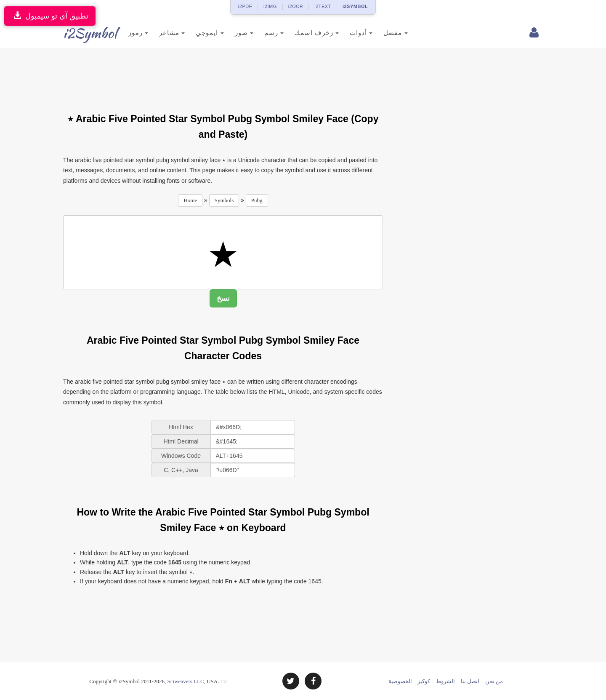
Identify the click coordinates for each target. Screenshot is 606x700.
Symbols (224, 200)
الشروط (445, 681)
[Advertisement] (223, 75)
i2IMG (270, 6)
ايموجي (196, 33)
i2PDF (245, 6)
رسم (260, 33)
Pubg (257, 200)
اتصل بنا (470, 681)
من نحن (494, 681)
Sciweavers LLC (186, 681)
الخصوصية (400, 681)
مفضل (382, 33)
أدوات (348, 33)
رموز (125, 33)
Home (190, 200)
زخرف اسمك (303, 33)
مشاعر (158, 33)
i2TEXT (323, 6)
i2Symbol (80, 33)
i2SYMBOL (355, 6)
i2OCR (296, 6)
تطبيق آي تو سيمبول (50, 16)
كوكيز (424, 681)
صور (231, 33)
